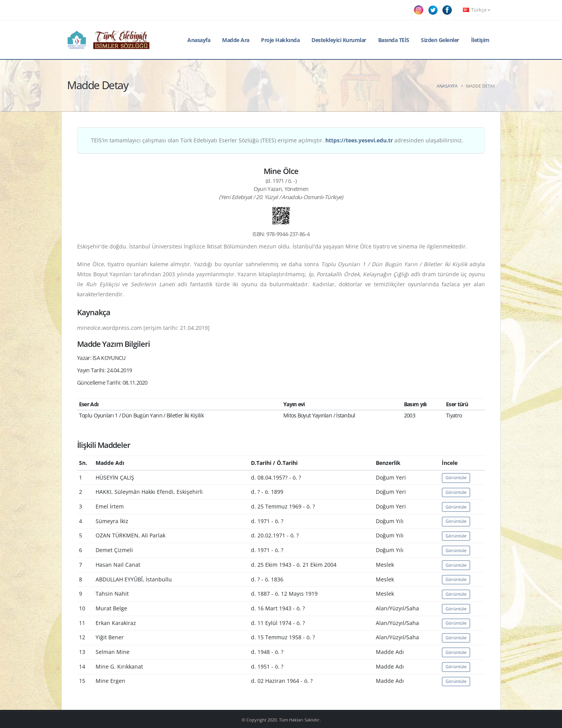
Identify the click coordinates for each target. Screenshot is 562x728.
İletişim (480, 40)
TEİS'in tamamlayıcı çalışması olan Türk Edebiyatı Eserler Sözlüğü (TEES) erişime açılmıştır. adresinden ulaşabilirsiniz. (277, 140)
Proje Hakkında (280, 40)
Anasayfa (199, 40)
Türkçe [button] (476, 10)
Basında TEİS (394, 40)
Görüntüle (456, 477)
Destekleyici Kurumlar (339, 40)
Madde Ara (236, 40)
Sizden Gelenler (440, 40)
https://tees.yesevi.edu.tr (359, 140)
